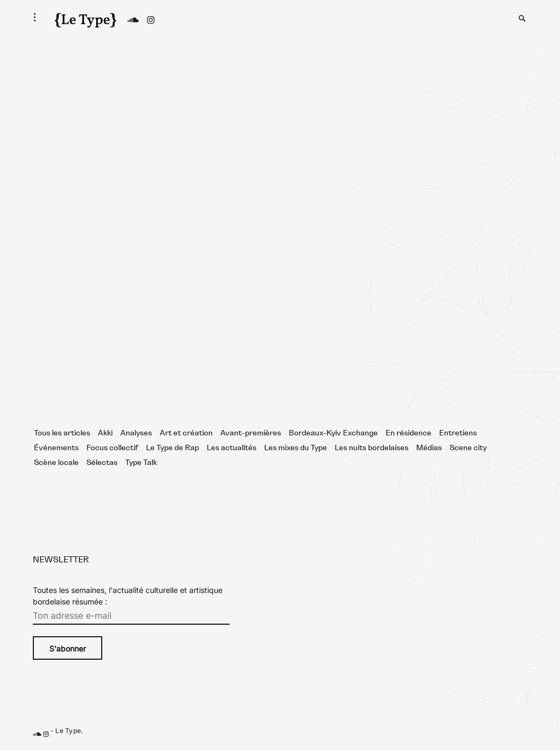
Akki (105, 433)
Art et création (186, 433)
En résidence (409, 433)
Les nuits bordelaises (372, 448)
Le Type (68, 731)
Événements (56, 448)
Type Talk (141, 463)
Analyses (136, 433)
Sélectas (102, 463)
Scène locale (56, 463)
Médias (429, 448)
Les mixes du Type (296, 448)
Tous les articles (62, 433)
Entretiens (458, 433)
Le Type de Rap (173, 448)
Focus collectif (112, 448)
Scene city (468, 448)
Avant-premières (251, 433)
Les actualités (232, 448)
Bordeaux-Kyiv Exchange (333, 433)
